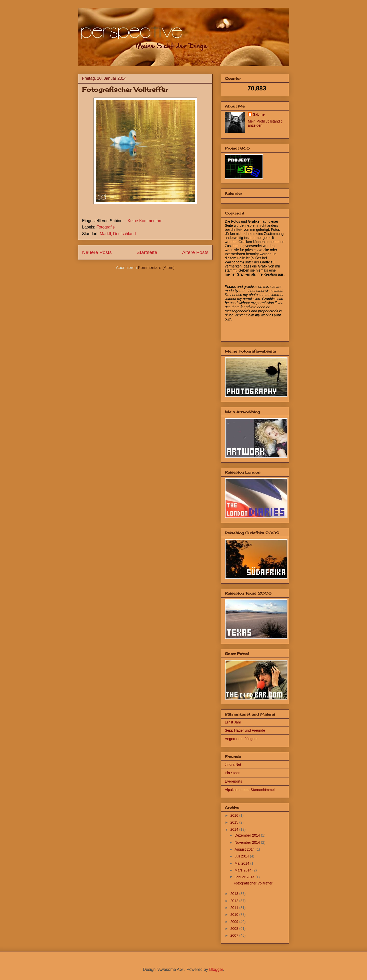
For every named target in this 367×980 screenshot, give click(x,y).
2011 (235, 908)
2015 (235, 822)
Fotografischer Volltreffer (125, 89)
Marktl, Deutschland (118, 234)
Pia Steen (233, 773)
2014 (235, 829)
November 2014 (248, 842)
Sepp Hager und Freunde (245, 730)
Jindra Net (233, 764)
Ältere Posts (195, 252)
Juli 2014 (242, 856)
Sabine (259, 114)
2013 (235, 894)
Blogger (216, 969)
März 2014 (243, 870)
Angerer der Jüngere (241, 739)
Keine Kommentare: (146, 221)
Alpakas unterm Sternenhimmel (250, 790)
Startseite (147, 252)
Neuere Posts (97, 252)
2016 (235, 815)
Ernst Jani (233, 722)
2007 (235, 935)
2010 (235, 915)
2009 (235, 922)
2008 (235, 929)
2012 (235, 901)
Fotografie (106, 227)
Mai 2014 (242, 863)
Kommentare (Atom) (156, 268)
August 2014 (245, 849)
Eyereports (233, 781)
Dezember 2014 (248, 835)
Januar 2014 (245, 877)
